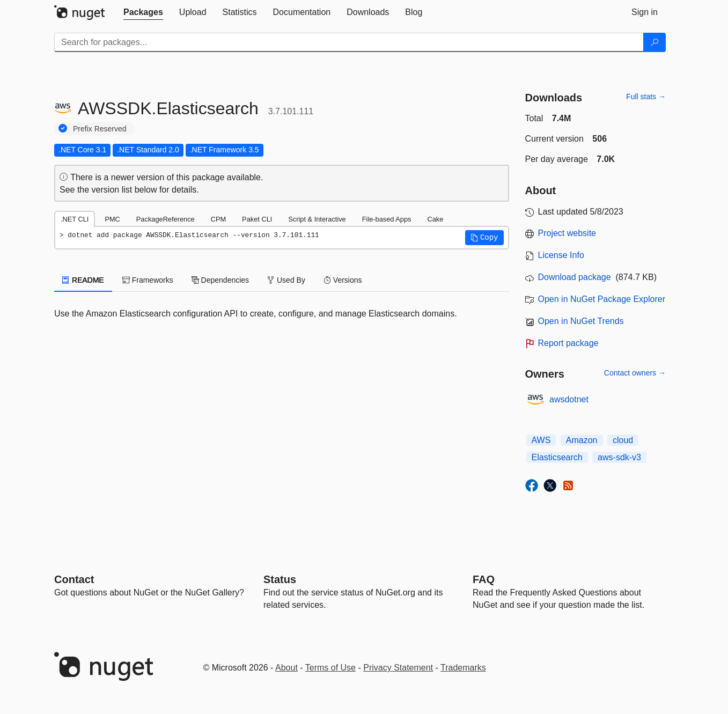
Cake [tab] (435, 219)
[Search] (655, 42)
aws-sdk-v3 (619, 457)
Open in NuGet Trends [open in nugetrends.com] (581, 321)
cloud (623, 440)
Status (280, 579)
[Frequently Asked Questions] (484, 579)
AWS (541, 440)
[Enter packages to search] (349, 42)
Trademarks (463, 668)
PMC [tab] (112, 219)
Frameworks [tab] (148, 280)
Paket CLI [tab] (257, 219)
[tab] (143, 12)
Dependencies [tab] (220, 280)
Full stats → (646, 97)
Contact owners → (635, 373)
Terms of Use (330, 668)
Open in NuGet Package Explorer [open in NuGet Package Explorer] (602, 299)
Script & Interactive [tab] (317, 219)
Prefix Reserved (100, 129)
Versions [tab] (343, 280)
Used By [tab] (286, 280)
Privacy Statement (398, 668)
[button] (484, 238)
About (286, 668)
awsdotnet (569, 399)
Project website (567, 233)
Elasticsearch (557, 457)
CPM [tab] (218, 219)
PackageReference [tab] (166, 219)
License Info (561, 255)
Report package (568, 343)
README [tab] (83, 280)
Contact (74, 579)
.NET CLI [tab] (75, 219)
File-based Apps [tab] (387, 219)
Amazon (582, 440)
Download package (575, 277)
